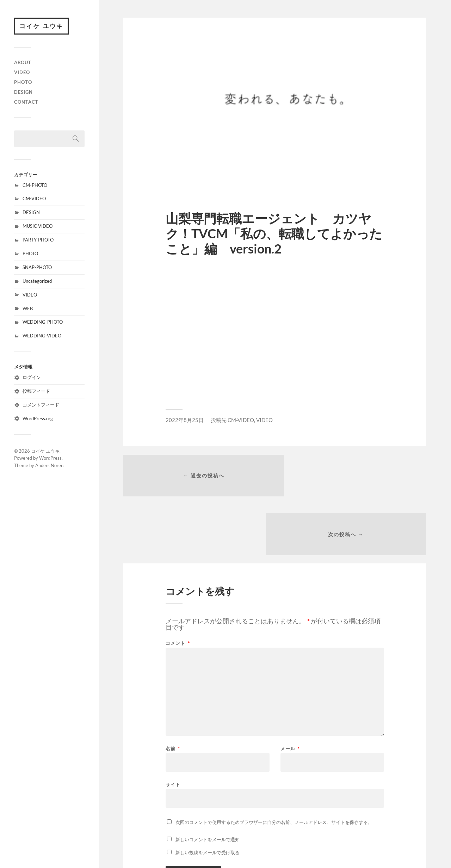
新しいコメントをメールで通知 (208, 783)
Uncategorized (37, 281)
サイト (173, 728)
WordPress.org (38, 419)
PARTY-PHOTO (38, 240)
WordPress (50, 459)
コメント (178, 587)
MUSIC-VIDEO (38, 227)
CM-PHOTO (35, 185)
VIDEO (22, 73)
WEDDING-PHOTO (43, 323)
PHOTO (23, 82)
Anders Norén (49, 466)
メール (290, 692)
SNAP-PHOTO (37, 268)
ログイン (32, 378)
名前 (173, 692)
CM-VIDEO (34, 199)
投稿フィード (36, 391)
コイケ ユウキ (42, 26)
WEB (28, 309)
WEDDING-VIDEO (42, 336)
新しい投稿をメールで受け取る (208, 796)
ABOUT (23, 63)
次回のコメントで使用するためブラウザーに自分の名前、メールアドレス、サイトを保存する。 (274, 766)
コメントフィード (41, 405)
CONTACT (26, 102)
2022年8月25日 (185, 420)
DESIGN (23, 92)
